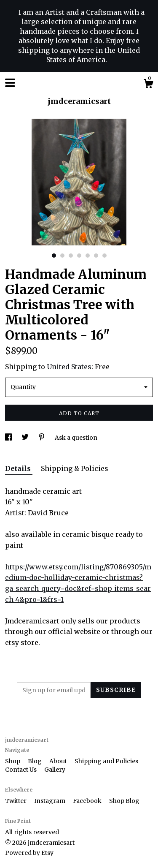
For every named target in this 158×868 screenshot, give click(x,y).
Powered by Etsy (29, 853)
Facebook (88, 801)
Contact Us (21, 770)
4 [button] (79, 256)
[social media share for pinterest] (42, 438)
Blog (35, 761)
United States (69, 367)
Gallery (55, 770)
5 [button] (88, 256)
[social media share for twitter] (26, 438)
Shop (13, 761)
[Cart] (148, 85)
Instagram (50, 801)
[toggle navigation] (10, 83)
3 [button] (71, 256)
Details (19, 468)
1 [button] (54, 256)
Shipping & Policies (75, 468)
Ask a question (76, 438)
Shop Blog (124, 801)
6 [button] (96, 256)
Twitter (16, 801)
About (59, 761)
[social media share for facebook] (9, 438)
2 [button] (62, 256)
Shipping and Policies (106, 761)
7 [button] (104, 256)
